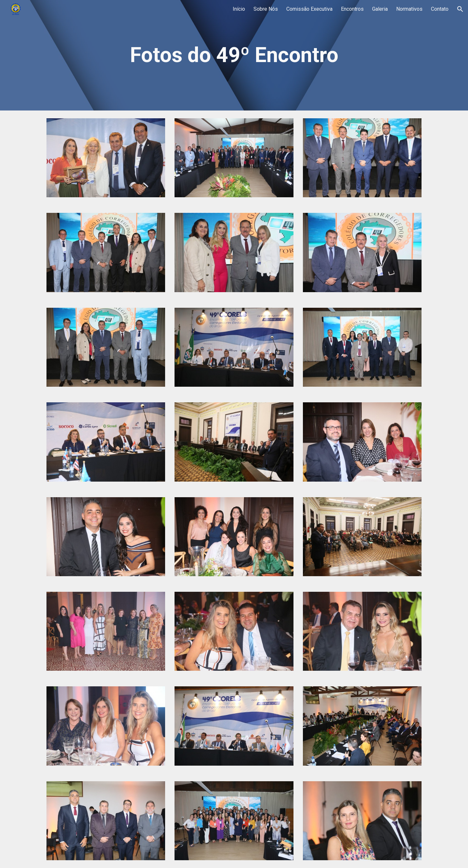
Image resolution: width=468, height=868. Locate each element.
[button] (460, 9)
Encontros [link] (352, 9)
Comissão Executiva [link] (309, 9)
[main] (234, 55)
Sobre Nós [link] (266, 9)
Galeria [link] (380, 9)
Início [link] (239, 9)
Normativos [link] (409, 9)
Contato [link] (440, 9)
